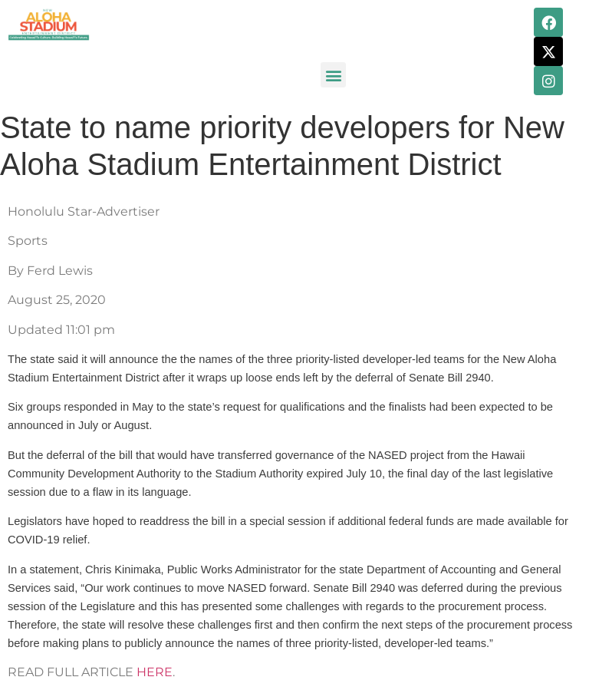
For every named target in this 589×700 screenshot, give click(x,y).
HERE (155, 672)
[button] (333, 75)
